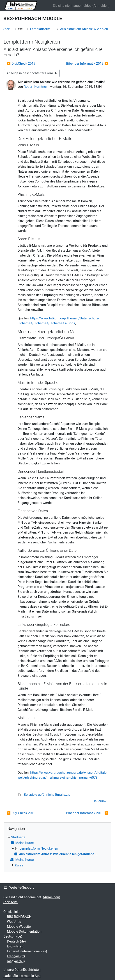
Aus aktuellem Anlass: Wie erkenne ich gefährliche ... (86, 29)
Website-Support (19, 888)
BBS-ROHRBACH (19, 917)
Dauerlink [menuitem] (100, 801)
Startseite (8, 29)
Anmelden (101, 6)
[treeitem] (57, 851)
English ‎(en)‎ (16, 946)
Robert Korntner (35, 87)
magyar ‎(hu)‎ (16, 961)
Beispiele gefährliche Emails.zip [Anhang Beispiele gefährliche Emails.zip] (44, 795)
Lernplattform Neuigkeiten (43, 29)
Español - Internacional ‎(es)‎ (27, 951)
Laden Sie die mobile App (22, 976)
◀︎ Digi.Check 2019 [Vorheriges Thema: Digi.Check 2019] (21, 64)
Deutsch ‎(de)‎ (13, 936)
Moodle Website (19, 927)
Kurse (19, 865)
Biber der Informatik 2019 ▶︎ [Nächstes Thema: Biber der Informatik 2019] (87, 64)
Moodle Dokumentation (24, 932)
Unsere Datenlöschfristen (22, 970)
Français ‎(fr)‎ (16, 956)
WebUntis (14, 922)
